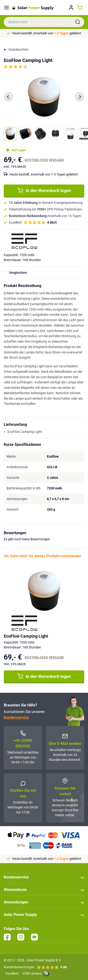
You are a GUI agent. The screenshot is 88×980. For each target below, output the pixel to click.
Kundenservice (16, 717)
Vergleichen (18, 273)
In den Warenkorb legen (44, 191)
